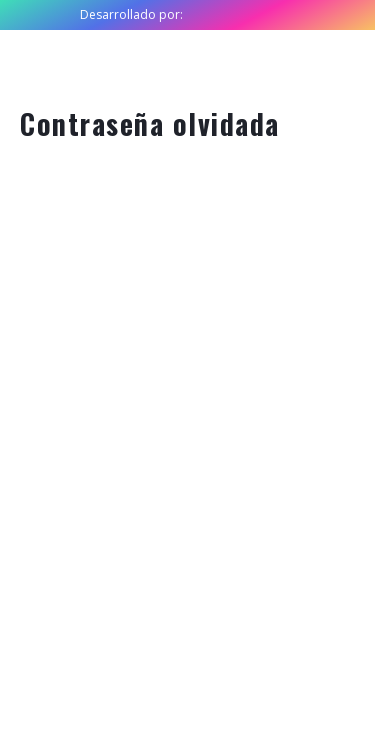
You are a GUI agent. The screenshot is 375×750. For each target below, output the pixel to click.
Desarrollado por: (131, 14)
